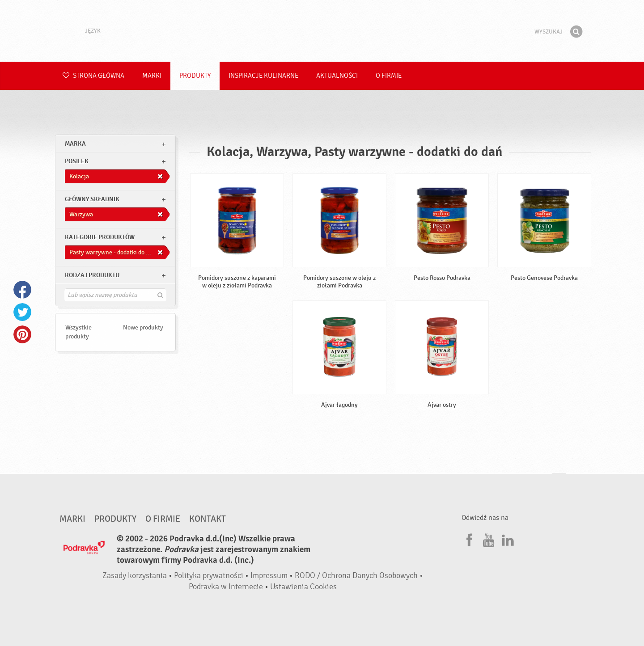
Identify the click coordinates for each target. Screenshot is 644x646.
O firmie (389, 76)
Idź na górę (559, 482)
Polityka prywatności (209, 576)
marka (75, 144)
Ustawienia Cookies (303, 587)
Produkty (195, 76)
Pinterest (22, 334)
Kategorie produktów (100, 237)
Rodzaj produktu (92, 275)
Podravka (322, 31)
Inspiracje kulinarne (263, 76)
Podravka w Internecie (226, 587)
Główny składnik (92, 199)
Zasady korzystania (135, 576)
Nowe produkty (143, 327)
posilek (77, 161)
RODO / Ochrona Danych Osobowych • (359, 576)
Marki (152, 76)
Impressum (269, 576)
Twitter (22, 312)
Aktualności (337, 76)
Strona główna (93, 76)
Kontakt (208, 519)
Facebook (22, 290)
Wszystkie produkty (78, 332)
